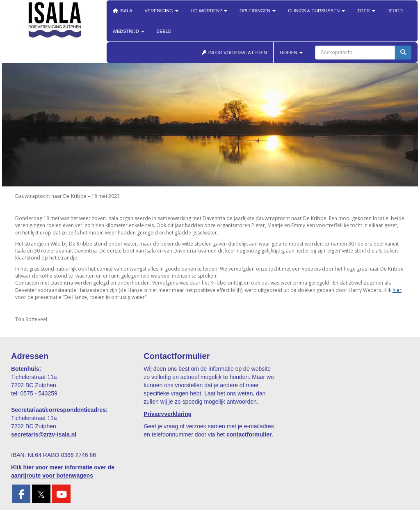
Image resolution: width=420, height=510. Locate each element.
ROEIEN (291, 53)
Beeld (164, 31)
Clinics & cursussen (316, 11)
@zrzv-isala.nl (44, 434)
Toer (366, 11)
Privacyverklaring (168, 414)
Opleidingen (258, 11)
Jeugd (395, 11)
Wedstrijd (129, 31)
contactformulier (249, 434)
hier (397, 290)
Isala (123, 11)
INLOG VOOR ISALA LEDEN (234, 53)
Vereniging (162, 11)
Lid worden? (209, 11)
